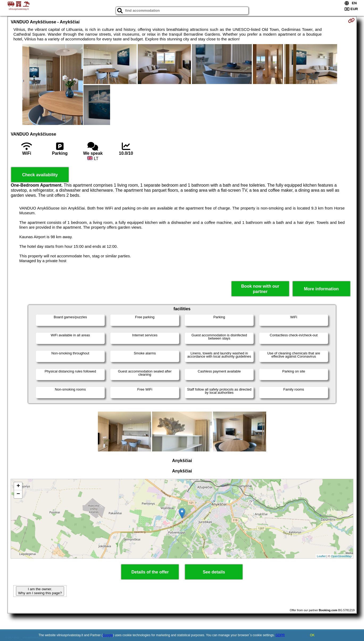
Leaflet (321, 556)
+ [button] (18, 486)
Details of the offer (150, 572)
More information (321, 289)
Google (108, 635)
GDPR (280, 635)
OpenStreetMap (341, 556)
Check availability (40, 175)
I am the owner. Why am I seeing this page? (40, 591)
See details (214, 572)
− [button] (18, 494)
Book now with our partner (260, 289)
